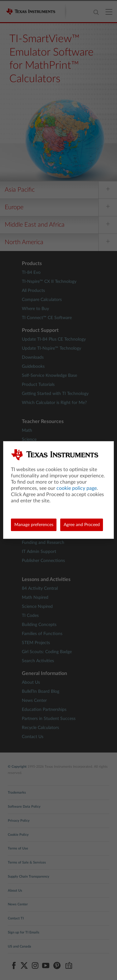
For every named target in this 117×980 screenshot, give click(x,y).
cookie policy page (77, 488)
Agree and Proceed (82, 525)
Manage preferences (34, 525)
